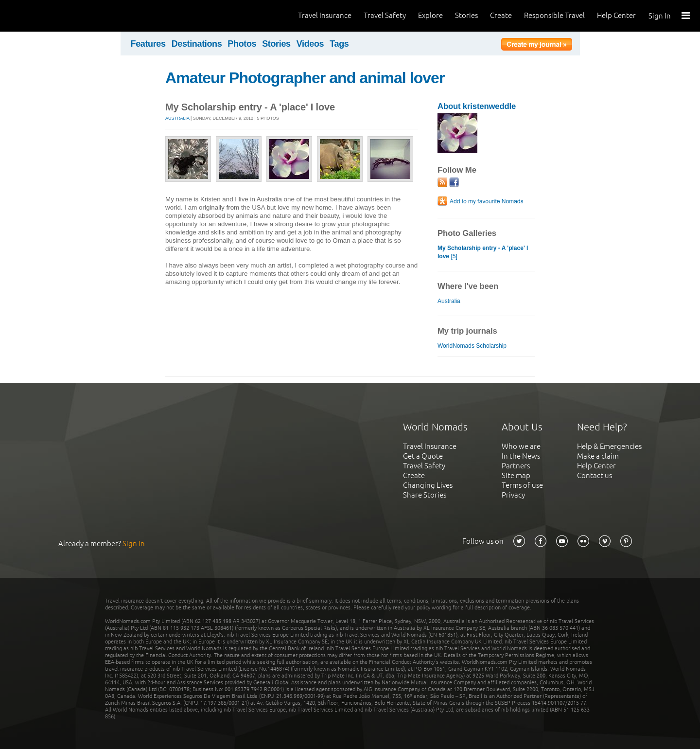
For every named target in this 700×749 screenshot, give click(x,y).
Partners (516, 466)
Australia (177, 118)
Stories (466, 15)
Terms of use (522, 485)
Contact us (595, 475)
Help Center (616, 15)
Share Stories (425, 495)
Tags (339, 44)
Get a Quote (423, 456)
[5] (483, 252)
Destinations (197, 44)
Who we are (521, 446)
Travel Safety (385, 15)
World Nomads (51, 16)
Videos (310, 44)
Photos (242, 44)
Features (148, 44)
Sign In (660, 16)
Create (501, 15)
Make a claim (598, 456)
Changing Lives (428, 485)
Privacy (513, 495)
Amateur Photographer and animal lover (305, 78)
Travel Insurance (325, 15)
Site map (516, 475)
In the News (521, 456)
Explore (430, 15)
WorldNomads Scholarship (472, 346)
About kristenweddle (477, 106)
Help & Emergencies (609, 446)
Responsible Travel (554, 15)
